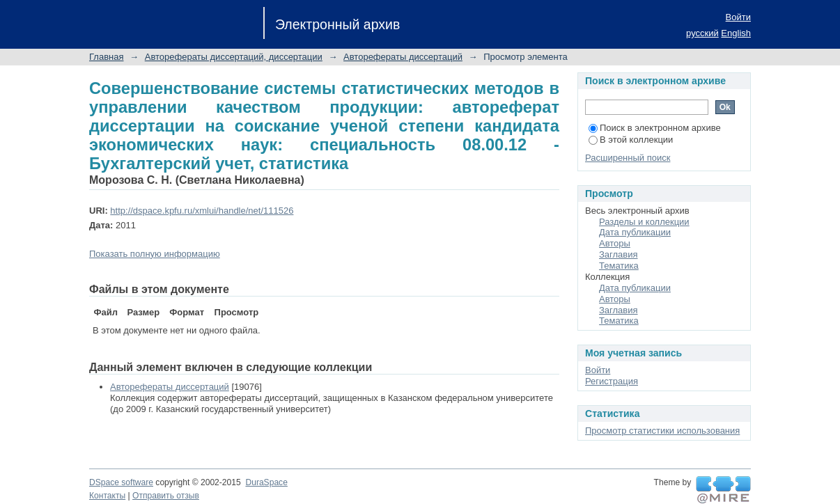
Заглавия (619, 254)
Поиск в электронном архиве (655, 128)
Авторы (615, 243)
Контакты (107, 496)
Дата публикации (635, 232)
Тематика (619, 266)
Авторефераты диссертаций (403, 57)
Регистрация (612, 381)
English (736, 33)
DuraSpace (266, 482)
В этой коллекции (631, 140)
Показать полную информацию (155, 254)
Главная (106, 57)
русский (702, 33)
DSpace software (121, 482)
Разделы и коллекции (644, 222)
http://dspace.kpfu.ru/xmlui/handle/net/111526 (202, 211)
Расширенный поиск (628, 158)
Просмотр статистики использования (662, 431)
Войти (738, 17)
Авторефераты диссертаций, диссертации (234, 57)
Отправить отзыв (166, 496)
